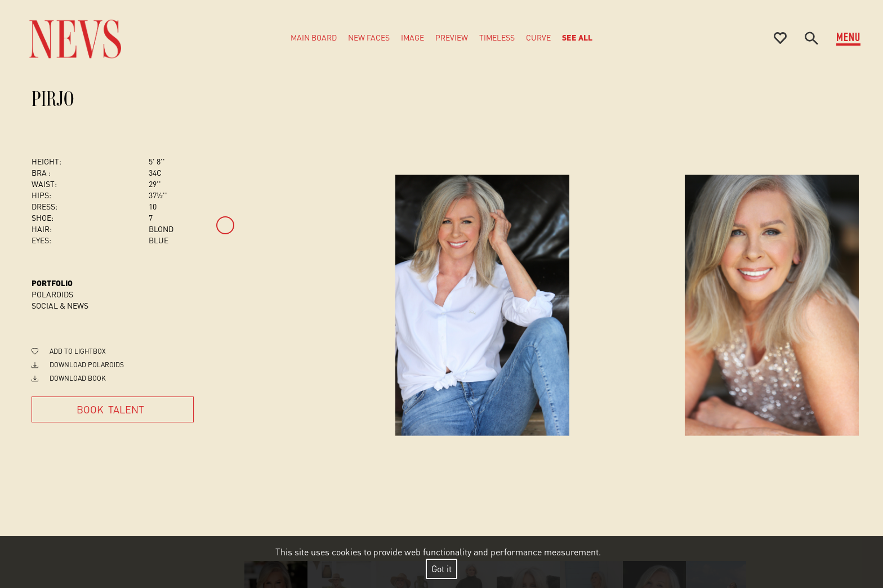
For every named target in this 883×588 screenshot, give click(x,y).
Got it (441, 569)
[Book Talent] (113, 409)
